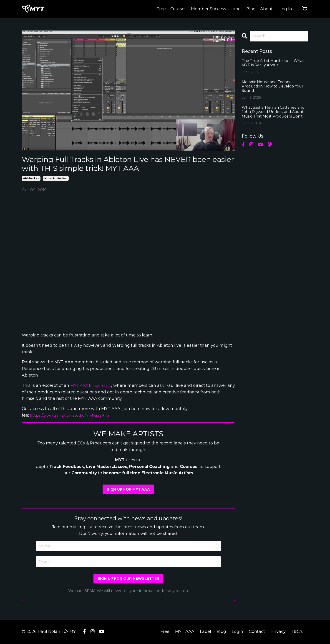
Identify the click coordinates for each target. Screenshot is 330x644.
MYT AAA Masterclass (92, 385)
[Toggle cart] (305, 9)
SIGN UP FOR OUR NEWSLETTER (128, 580)
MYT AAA (185, 633)
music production (56, 178)
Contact (257, 633)
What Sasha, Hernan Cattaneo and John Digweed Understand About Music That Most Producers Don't (273, 112)
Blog (251, 9)
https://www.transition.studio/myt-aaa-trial (73, 415)
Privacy (278, 633)
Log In (286, 9)
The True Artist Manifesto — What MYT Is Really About (273, 63)
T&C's (297, 633)
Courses (178, 9)
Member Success (209, 9)
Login (237, 633)
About (266, 9)
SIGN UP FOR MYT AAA (128, 490)
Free (161, 9)
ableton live (31, 178)
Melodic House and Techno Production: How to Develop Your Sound (273, 86)
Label (236, 9)
